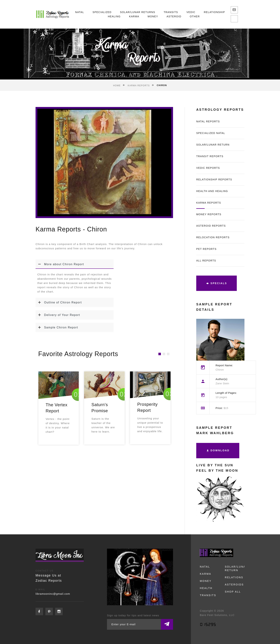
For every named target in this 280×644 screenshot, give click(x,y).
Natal (80, 12)
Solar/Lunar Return (213, 145)
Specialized (102, 12)
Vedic (191, 12)
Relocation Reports (213, 237)
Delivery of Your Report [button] (58, 315)
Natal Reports (208, 121)
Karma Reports (139, 85)
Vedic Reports (208, 168)
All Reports (206, 261)
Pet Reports (206, 249)
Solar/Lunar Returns (138, 12)
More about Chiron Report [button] (60, 264)
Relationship (214, 12)
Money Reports (209, 214)
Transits (171, 12)
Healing (114, 16)
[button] (160, 354)
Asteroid (174, 16)
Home (117, 85)
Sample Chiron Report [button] (57, 327)
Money (153, 16)
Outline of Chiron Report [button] (59, 302)
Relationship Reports (214, 179)
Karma (134, 16)
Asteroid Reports (211, 226)
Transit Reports (210, 156)
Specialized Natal (211, 133)
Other (195, 16)
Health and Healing (212, 191)
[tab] (75, 264)
